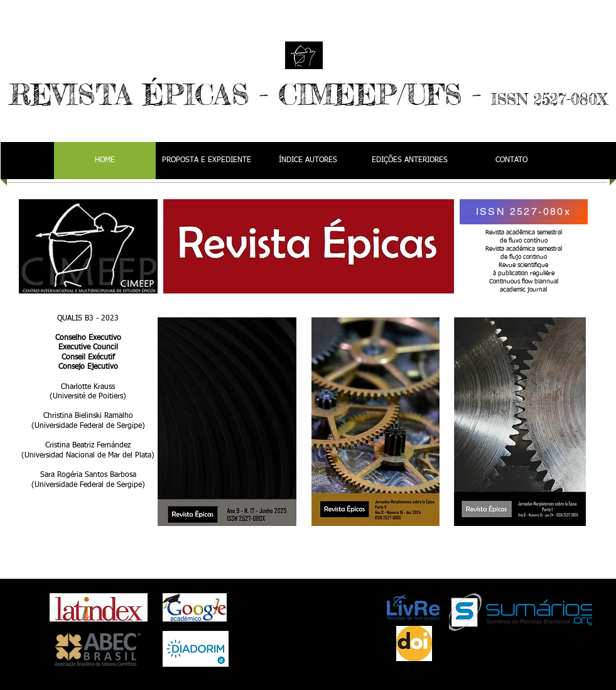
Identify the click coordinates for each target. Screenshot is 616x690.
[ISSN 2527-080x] (524, 212)
